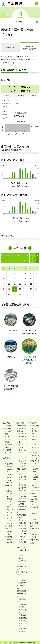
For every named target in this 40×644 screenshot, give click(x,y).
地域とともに (22, 547)
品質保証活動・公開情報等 (9, 526)
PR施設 (34, 453)
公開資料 (10, 537)
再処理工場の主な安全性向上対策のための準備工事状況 (22, 507)
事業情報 (20, 17)
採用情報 (33, 493)
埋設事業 (10, 467)
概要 (6, 461)
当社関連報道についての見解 (22, 585)
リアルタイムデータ (10, 494)
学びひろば (35, 461)
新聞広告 (34, 436)
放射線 (36, 477)
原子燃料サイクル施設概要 (9, 431)
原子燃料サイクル (36, 472)
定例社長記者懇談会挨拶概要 (22, 594)
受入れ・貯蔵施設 (29, 47)
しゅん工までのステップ (23, 453)
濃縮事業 (10, 464)
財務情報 (8, 450)
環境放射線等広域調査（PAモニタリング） (10, 510)
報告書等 (10, 540)
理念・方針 (9, 436)
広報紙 (34, 439)
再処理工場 (10, 47)
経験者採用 (35, 499)
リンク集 (33, 520)
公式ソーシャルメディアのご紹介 (35, 488)
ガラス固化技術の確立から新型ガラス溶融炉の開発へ (23, 531)
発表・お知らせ (21, 572)
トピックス (21, 580)
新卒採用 (34, 496)
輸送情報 (10, 542)
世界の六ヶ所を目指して (23, 542)
